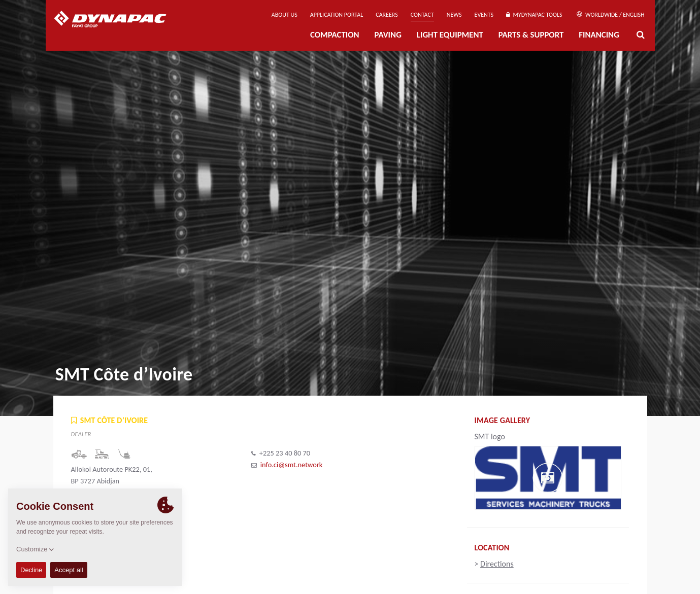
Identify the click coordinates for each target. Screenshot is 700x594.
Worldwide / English (610, 15)
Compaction (335, 35)
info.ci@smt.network (292, 465)
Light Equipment (450, 35)
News (454, 15)
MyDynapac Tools (534, 15)
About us (285, 15)
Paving (388, 35)
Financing (599, 35)
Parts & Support (531, 35)
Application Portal (337, 15)
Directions (497, 564)
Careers (387, 15)
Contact (422, 15)
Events (484, 15)
